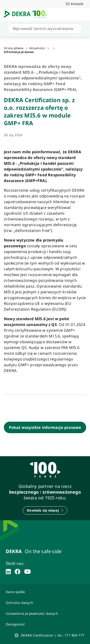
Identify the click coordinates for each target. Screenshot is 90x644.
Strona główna (14, 48)
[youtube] (27, 572)
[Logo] (27, 14)
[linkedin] (8, 572)
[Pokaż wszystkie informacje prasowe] (45, 427)
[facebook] (18, 572)
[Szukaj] (44, 29)
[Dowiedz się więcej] (45, 510)
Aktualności (37, 48)
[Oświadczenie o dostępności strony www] (45, 624)
